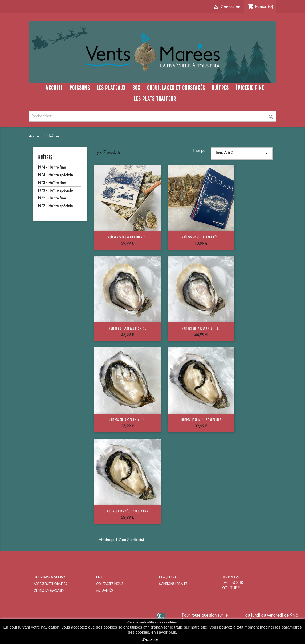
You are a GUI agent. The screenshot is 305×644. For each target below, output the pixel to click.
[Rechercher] (153, 116)
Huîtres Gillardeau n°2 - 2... (127, 328)
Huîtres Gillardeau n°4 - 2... (127, 419)
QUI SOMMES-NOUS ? (49, 577)
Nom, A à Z (242, 153)
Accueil (54, 87)
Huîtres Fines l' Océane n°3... (201, 237)
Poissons (80, 87)
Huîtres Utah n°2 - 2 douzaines (201, 419)
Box (136, 87)
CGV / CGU (167, 577)
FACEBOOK (233, 583)
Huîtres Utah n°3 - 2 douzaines (127, 511)
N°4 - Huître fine (52, 167)
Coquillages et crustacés (176, 87)
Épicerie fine (250, 87)
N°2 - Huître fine (52, 198)
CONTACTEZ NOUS (110, 584)
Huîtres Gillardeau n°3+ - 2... (201, 328)
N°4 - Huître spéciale (55, 175)
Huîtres (220, 87)
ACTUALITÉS (104, 590)
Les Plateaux (111, 87)
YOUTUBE (231, 588)
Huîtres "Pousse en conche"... (127, 237)
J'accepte (150, 639)
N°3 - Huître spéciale (55, 191)
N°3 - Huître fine (52, 183)
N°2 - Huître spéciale (55, 206)
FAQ (99, 577)
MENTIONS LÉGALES (173, 584)
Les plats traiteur (155, 98)
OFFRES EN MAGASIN (49, 590)
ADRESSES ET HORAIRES (50, 584)
